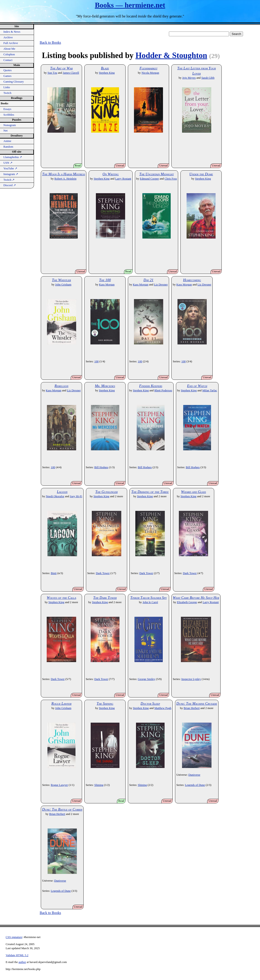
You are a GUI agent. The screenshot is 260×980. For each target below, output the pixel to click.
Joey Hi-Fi (76, 496)
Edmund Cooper (149, 179)
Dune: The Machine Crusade (197, 703)
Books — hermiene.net (130, 5)
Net (5, 131)
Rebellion (61, 386)
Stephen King (107, 73)
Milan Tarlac (210, 390)
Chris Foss (171, 179)
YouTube (10, 168)
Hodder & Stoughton (171, 55)
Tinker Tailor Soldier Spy (149, 598)
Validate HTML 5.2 (17, 955)
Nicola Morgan (150, 73)
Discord (10, 185)
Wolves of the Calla (61, 598)
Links (7, 87)
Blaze (105, 68)
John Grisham (63, 285)
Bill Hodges (101, 467)
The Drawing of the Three (150, 492)
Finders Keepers (151, 386)
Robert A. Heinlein (65, 179)
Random (8, 147)
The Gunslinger (106, 492)
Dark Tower (103, 573)
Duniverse (194, 775)
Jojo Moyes (189, 78)
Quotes (7, 70)
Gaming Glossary (14, 82)
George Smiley (147, 679)
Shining (99, 785)
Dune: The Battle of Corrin (62, 809)
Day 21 (148, 280)
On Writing (111, 174)
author (22, 962)
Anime (7, 141)
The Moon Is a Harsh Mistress (64, 174)
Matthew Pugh (163, 708)
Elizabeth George (187, 602)
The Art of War (61, 68)
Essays (7, 109)
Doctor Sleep (150, 703)
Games (7, 76)
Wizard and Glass (194, 492)
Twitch (7, 93)
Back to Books (50, 43)
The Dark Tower (105, 598)
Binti (54, 573)
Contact (8, 60)
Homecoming (192, 280)
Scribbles (9, 115)
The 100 (105, 280)
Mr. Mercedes (105, 386)
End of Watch (197, 386)
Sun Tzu (52, 73)
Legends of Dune (195, 785)
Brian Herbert (192, 708)
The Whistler (61, 280)
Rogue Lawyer (61, 703)
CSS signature (14, 937)
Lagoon (62, 492)
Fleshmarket (149, 68)
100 (96, 361)
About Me (9, 49)
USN (8, 163)
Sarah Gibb (208, 78)
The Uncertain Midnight (156, 174)
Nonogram (10, 125)
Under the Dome (201, 174)
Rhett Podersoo (163, 390)
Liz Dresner (161, 285)
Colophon (9, 54)
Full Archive (11, 43)
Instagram (11, 174)
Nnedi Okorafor (55, 496)
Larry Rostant (123, 179)
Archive (8, 37)
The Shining (105, 703)
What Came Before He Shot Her (196, 598)
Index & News (12, 32)
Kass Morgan (107, 285)
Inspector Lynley (191, 679)
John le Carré (150, 602)
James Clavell (71, 73)
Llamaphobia (13, 157)
